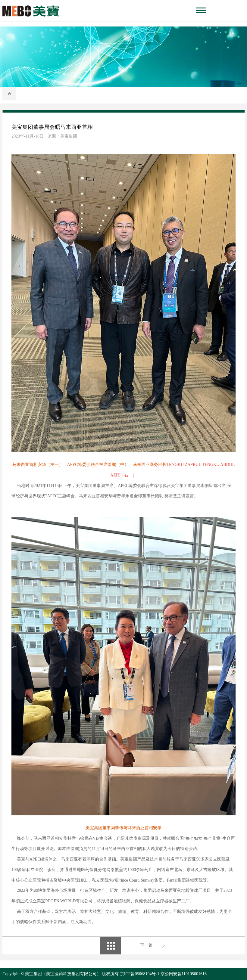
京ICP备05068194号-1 (140, 974)
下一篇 (146, 945)
